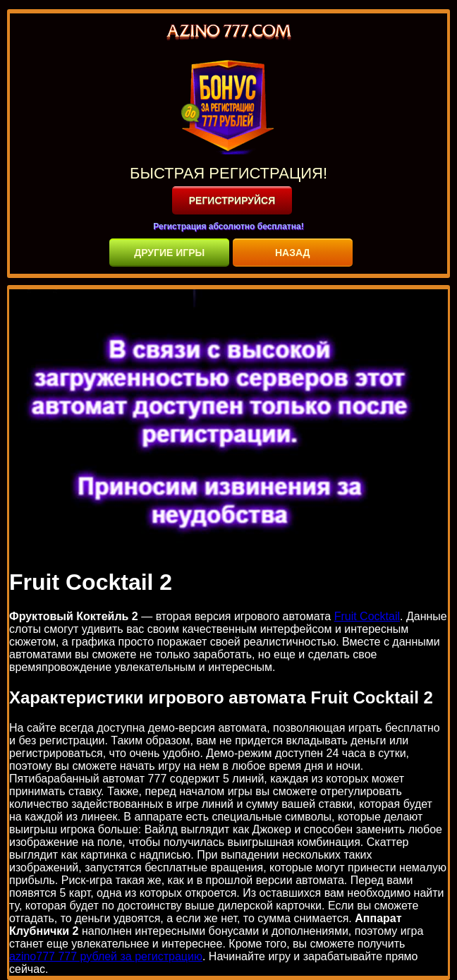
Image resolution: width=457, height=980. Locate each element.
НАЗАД (293, 253)
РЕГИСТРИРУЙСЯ (232, 200)
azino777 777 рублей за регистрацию (106, 956)
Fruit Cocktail (367, 616)
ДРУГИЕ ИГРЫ (169, 253)
